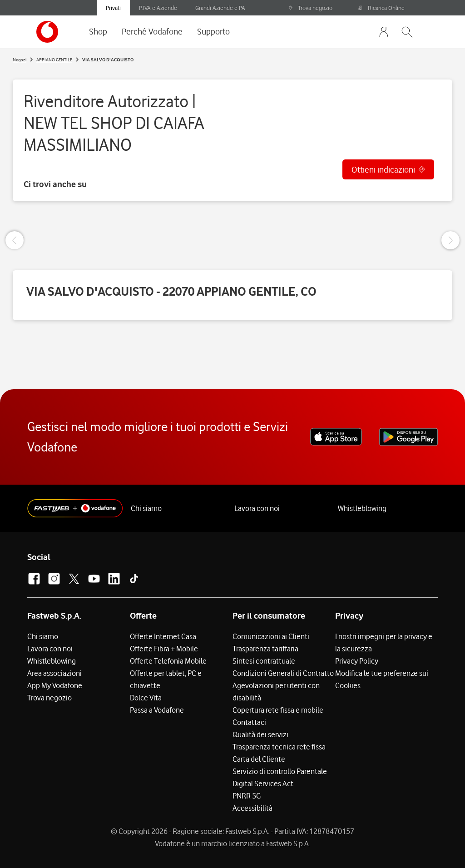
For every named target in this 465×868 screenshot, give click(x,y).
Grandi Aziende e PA (220, 8)
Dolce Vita (146, 698)
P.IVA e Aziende (158, 8)
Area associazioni (54, 673)
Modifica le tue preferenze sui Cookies (382, 679)
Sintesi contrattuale (264, 661)
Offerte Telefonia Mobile (168, 661)
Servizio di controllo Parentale (280, 771)
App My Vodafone (55, 685)
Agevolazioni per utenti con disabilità (276, 692)
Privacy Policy (357, 661)
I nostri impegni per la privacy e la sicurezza (384, 642)
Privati (113, 8)
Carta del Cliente (259, 759)
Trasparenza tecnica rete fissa (279, 747)
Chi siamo (146, 508)
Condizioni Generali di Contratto (283, 673)
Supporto (213, 31)
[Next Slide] (450, 240)
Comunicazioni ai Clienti (271, 636)
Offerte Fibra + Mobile (164, 649)
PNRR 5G (247, 796)
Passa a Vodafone (157, 710)
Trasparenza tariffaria (265, 649)
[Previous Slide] (15, 240)
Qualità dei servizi (260, 734)
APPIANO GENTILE (54, 60)
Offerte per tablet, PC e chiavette (166, 679)
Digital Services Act (263, 784)
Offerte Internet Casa (163, 636)
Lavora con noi (257, 508)
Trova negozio (310, 8)
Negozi (20, 60)
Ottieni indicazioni (383, 169)
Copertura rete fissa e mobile (278, 710)
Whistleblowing (362, 508)
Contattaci (249, 722)
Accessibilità (252, 808)
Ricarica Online (381, 8)
